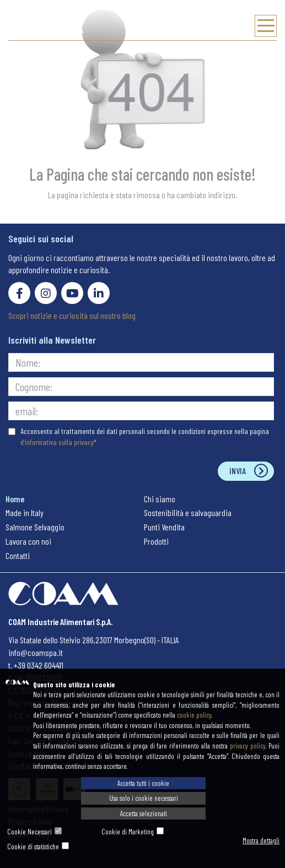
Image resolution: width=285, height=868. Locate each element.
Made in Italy (25, 512)
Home (15, 499)
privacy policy (248, 746)
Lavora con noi (28, 541)
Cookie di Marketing (128, 832)
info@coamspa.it (36, 652)
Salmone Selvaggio (35, 527)
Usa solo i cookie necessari (144, 798)
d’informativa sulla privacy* (58, 442)
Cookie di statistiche (33, 847)
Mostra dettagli (261, 840)
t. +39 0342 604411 (36, 665)
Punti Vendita (164, 527)
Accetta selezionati (144, 813)
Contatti (18, 555)
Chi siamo (160, 499)
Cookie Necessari (29, 832)
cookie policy (194, 715)
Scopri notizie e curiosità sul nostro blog (72, 315)
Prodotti (156, 541)
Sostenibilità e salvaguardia (188, 512)
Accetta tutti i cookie (143, 783)
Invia (238, 471)
